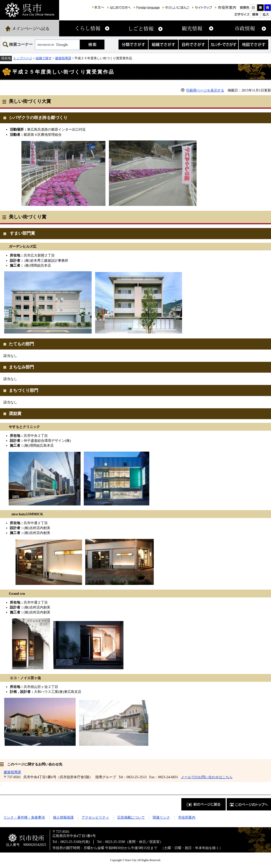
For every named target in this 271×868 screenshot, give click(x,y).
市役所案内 (187, 817)
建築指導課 (63, 58)
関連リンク (161, 817)
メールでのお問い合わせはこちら (207, 777)
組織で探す (44, 58)
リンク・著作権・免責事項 (24, 817)
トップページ (23, 58)
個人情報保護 (63, 817)
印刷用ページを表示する (205, 90)
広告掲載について (131, 817)
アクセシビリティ (95, 817)
